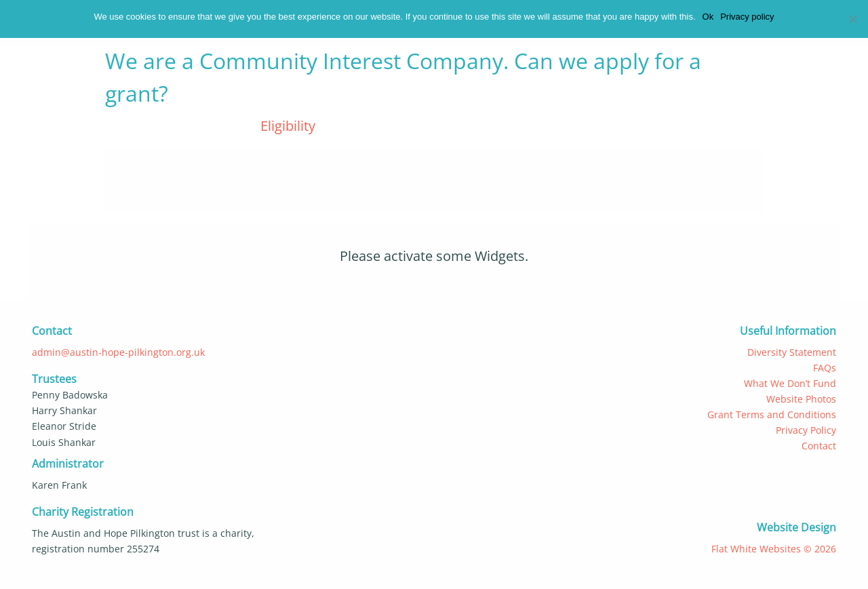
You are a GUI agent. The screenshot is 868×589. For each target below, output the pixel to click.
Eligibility (288, 126)
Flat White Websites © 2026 (774, 549)
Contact (819, 446)
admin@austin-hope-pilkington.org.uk (118, 352)
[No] (850, 20)
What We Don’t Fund (790, 383)
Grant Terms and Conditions (772, 414)
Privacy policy (747, 17)
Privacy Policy (806, 430)
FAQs (825, 368)
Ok (708, 17)
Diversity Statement (792, 352)
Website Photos (801, 399)
